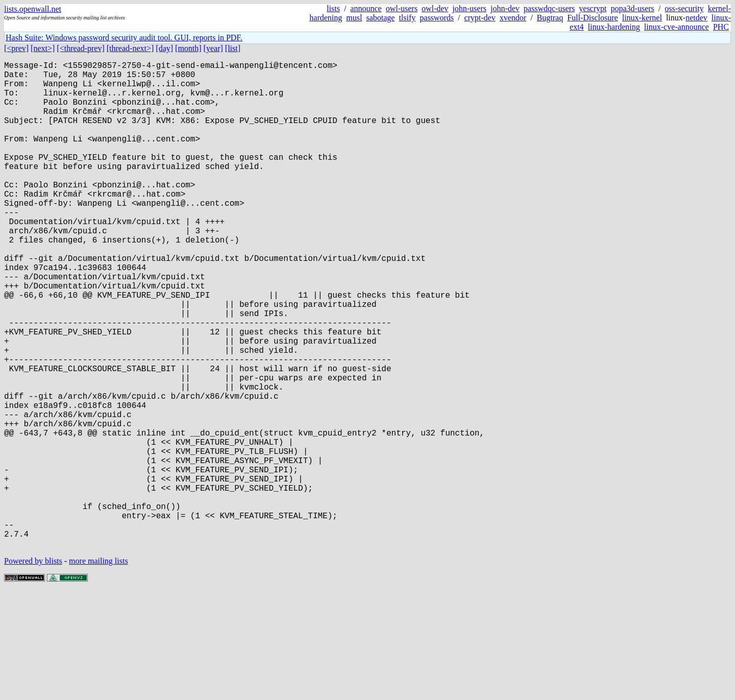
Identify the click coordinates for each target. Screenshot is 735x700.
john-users (469, 8)
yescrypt (593, 8)
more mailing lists (99, 669)
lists (333, 8)
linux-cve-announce (677, 27)
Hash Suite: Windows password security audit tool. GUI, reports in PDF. (124, 38)
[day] (164, 48)
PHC (721, 27)
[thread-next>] (130, 48)
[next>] (43, 48)
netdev (696, 18)
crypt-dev (480, 18)
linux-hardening (614, 27)
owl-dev (435, 8)
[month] (188, 48)
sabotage (380, 18)
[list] (233, 48)
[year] (213, 48)
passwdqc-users (549, 8)
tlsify (407, 18)
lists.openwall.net (33, 9)
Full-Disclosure (593, 18)
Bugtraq (550, 18)
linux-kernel (642, 18)
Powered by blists (33, 669)
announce (366, 8)
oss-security (684, 8)
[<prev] (16, 48)
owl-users (402, 8)
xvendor (513, 18)
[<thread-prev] (80, 48)
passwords (437, 18)
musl (354, 18)
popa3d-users (632, 8)
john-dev (505, 8)
